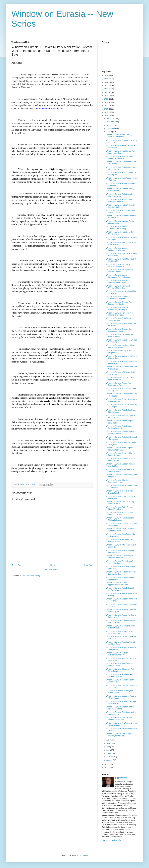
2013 (107, 764)
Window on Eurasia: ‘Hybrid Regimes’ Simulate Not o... (120, 422)
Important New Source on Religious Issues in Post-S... (120, 692)
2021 (107, 92)
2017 (107, 106)
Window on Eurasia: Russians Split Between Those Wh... (119, 557)
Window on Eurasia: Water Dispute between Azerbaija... (119, 449)
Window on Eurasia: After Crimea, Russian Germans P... (119, 136)
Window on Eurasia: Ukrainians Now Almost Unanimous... (120, 346)
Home (53, 565)
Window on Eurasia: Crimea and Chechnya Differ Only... (118, 735)
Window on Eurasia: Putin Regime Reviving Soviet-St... (119, 427)
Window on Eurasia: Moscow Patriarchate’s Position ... (117, 249)
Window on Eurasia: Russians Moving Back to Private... (120, 454)
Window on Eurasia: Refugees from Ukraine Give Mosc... (120, 314)
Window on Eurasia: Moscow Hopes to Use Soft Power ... (121, 465)
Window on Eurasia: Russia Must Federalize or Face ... (119, 384)
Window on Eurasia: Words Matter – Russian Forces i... (120, 665)
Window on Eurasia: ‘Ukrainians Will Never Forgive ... (120, 670)
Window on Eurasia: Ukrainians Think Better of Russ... (120, 627)
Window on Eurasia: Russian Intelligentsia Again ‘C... (117, 654)
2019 (107, 99)
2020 (107, 96)
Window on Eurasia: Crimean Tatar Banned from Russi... (119, 303)
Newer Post (17, 565)
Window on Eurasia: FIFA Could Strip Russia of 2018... (120, 503)
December (111, 119)
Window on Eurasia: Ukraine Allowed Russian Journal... (120, 336)
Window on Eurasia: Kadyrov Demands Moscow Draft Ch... (121, 433)
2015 (107, 112)
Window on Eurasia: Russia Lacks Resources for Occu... (119, 201)
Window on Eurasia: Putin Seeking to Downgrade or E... (120, 470)
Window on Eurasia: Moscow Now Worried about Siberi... (119, 719)
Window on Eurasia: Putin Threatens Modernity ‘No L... (120, 319)
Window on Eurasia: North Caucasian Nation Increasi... (120, 211)
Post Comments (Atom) (31, 576)
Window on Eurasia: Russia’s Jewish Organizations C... (120, 632)
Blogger (85, 855)
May (108, 747)
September (111, 129)
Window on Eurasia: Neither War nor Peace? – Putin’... (120, 551)
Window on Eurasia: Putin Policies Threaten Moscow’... (119, 675)
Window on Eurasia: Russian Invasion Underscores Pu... (120, 206)
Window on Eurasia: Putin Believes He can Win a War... (121, 589)
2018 (107, 102)
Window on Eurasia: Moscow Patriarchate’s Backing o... (117, 309)
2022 (107, 89)
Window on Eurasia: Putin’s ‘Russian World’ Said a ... (120, 681)
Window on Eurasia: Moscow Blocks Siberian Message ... (120, 708)
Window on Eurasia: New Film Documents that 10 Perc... (117, 282)
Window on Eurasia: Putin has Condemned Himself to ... (117, 298)
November (111, 122)
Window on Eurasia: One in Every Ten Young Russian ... (120, 562)
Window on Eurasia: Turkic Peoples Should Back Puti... (120, 508)
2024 (107, 82)
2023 (107, 86)
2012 (107, 768)
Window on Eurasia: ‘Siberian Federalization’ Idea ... (117, 481)
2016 (107, 109)
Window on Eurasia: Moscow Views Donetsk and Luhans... (120, 157)
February (110, 757)
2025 (107, 79)
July (108, 740)
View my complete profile (111, 840)
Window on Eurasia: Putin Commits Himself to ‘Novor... (119, 195)
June (109, 743)
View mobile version (52, 569)
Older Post (88, 565)
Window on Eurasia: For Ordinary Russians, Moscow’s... (119, 265)
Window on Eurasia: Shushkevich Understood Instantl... (119, 330)
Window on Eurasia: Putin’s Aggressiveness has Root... (118, 584)
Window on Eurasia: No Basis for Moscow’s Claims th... (119, 287)
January (110, 760)
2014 (107, 116)
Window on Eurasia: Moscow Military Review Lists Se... (120, 190)
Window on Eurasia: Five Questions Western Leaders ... (120, 271)
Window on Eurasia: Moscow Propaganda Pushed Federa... (119, 276)
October (110, 125)
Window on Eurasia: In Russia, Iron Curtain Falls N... (119, 492)
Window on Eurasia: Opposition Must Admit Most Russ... (120, 379)
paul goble (122, 778)
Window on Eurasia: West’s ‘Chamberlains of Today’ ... (117, 228)
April (108, 750)
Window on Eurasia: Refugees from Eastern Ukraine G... (120, 540)
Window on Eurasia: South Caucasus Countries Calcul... (120, 530)
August (109, 132)
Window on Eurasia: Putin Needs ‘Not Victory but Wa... (120, 168)
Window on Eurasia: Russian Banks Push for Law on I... (120, 514)
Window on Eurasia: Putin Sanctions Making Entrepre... (120, 519)
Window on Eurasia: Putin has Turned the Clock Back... (120, 643)
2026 (107, 76)
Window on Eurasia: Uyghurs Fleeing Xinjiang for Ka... (120, 222)
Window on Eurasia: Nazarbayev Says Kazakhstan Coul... (121, 152)
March (109, 753)
